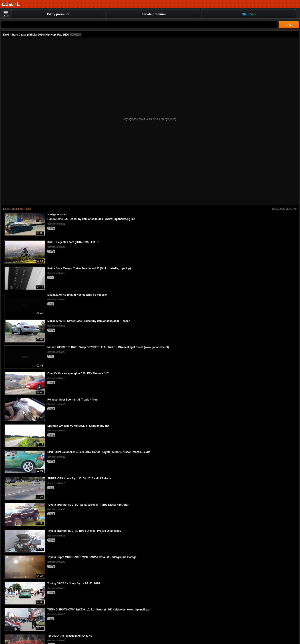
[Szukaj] (139, 25)
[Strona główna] (11, 4)
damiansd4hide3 (21, 209)
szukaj (289, 25)
